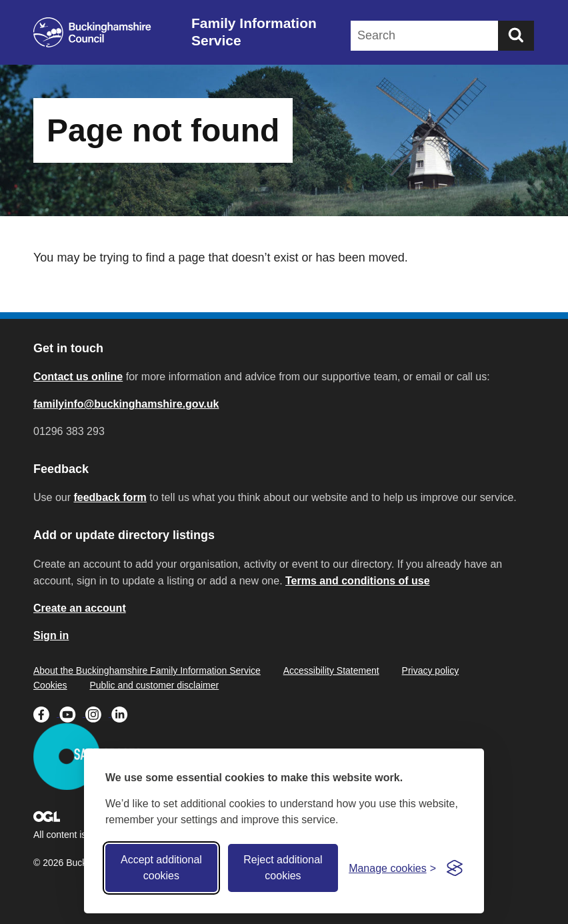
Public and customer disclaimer (154, 685)
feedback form (110, 497)
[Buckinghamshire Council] (92, 32)
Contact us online (78, 377)
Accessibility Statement (331, 670)
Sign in (51, 635)
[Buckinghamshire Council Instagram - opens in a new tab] (98, 713)
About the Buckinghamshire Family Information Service (147, 670)
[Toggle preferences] (392, 868)
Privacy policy (431, 670)
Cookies (50, 685)
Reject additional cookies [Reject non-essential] (283, 868)
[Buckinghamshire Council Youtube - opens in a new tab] (72, 713)
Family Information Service (254, 32)
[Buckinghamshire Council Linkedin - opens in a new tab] (123, 713)
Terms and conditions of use (358, 581)
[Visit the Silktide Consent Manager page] (455, 868)
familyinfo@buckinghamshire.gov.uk (126, 404)
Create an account (80, 608)
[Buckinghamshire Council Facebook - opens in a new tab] (46, 713)
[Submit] (516, 36)
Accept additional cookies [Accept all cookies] (161, 868)
